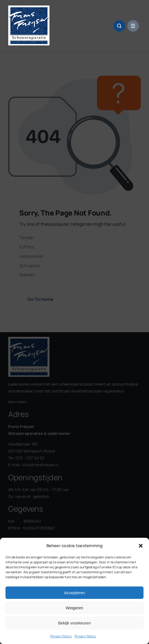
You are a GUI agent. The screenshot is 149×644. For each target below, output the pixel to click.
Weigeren (74, 608)
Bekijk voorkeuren (74, 623)
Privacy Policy (61, 636)
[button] (141, 546)
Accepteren (74, 593)
